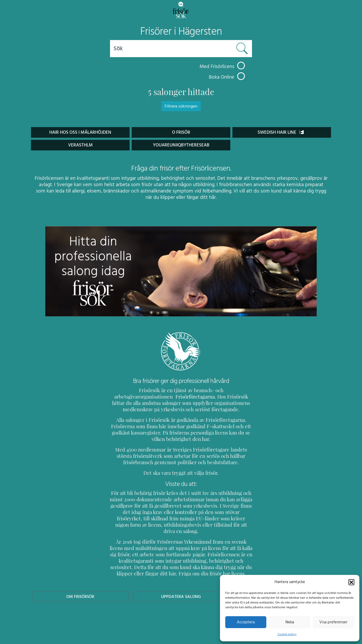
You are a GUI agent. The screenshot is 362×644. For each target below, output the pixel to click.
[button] (351, 582)
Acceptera (246, 622)
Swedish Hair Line (281, 132)
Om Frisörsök (80, 590)
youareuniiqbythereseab (181, 145)
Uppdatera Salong (181, 590)
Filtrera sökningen (181, 106)
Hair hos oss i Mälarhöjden (80, 132)
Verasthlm (80, 145)
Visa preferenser (333, 622)
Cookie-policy (287, 634)
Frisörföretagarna (129, 397)
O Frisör (181, 132)
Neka (290, 622)
